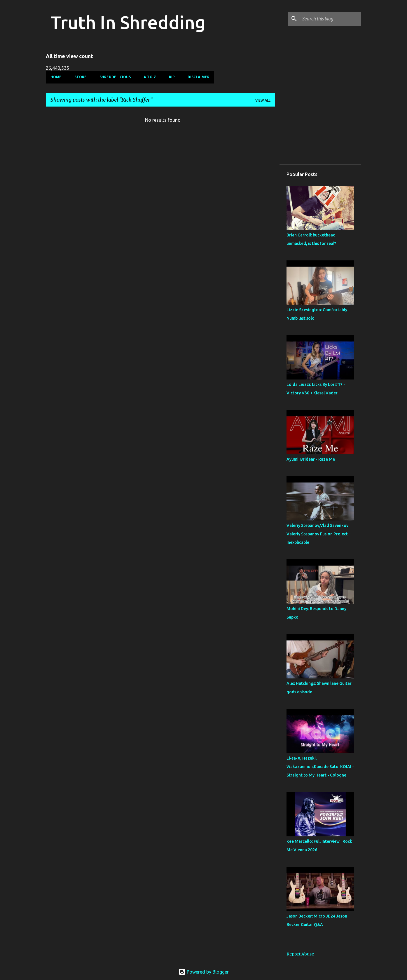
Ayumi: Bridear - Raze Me (311, 459)
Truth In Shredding (128, 22)
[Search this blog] (331, 19)
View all (263, 100)
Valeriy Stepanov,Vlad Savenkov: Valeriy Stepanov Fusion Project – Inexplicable (319, 534)
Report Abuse (300, 954)
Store (81, 77)
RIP (172, 77)
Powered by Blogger (204, 972)
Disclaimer (199, 77)
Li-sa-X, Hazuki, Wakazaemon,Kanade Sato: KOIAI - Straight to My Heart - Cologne (320, 767)
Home (56, 77)
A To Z (150, 77)
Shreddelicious (115, 77)
